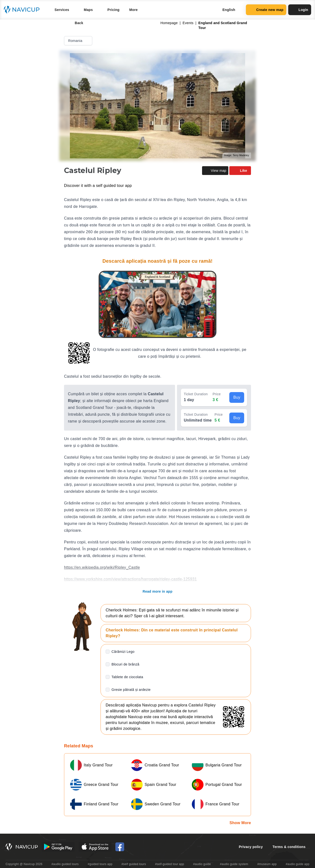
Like (240, 171)
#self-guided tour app (170, 864)
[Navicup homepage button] (23, 10)
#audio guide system (234, 864)
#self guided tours (134, 864)
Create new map (266, 10)
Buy (237, 397)
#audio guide (202, 864)
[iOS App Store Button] (95, 847)
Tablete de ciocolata (127, 677)
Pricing (113, 10)
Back (76, 23)
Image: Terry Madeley (237, 155)
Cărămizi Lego (123, 652)
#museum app (267, 864)
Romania (79, 41)
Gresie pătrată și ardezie (131, 690)
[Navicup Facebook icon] (120, 847)
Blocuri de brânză (125, 664)
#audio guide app (298, 864)
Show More (240, 823)
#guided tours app (100, 864)
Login (300, 10)
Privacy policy (251, 847)
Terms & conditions (289, 847)
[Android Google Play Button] (58, 847)
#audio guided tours (65, 864)
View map (215, 171)
